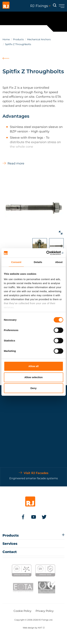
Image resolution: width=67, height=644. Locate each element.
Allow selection (33, 377)
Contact (10, 552)
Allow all (33, 366)
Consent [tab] (16, 262)
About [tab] (59, 262)
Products (18, 39)
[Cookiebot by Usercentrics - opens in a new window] (49, 253)
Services (10, 544)
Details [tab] (38, 262)
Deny (33, 388)
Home (6, 39)
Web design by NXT (32, 628)
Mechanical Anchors (39, 39)
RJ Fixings (40, 6)
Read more (16, 163)
